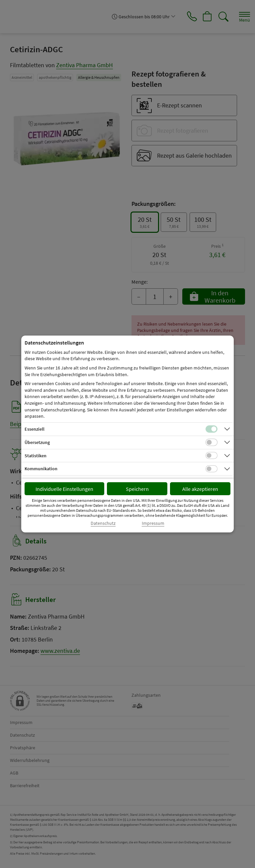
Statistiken (36, 456)
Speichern (137, 489)
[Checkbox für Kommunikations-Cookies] (212, 469)
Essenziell (35, 429)
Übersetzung (37, 442)
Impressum (153, 523)
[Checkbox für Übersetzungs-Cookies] (212, 442)
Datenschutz (103, 523)
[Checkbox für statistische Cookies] (212, 456)
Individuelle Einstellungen (64, 489)
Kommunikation (41, 469)
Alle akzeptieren (200, 489)
